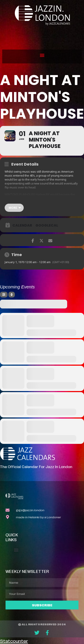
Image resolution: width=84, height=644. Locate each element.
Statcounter (14, 641)
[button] (42, 55)
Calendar (22, 225)
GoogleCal (47, 225)
